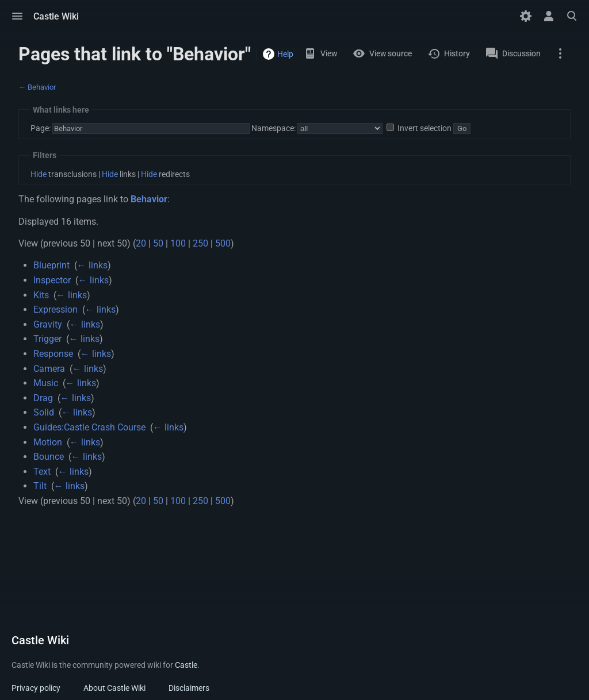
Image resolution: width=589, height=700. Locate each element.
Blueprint (51, 265)
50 (158, 243)
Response (53, 354)
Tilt (40, 486)
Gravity (48, 324)
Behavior (42, 87)
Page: (41, 128)
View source (391, 53)
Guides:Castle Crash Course (89, 427)
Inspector (52, 280)
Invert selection (424, 128)
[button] (17, 16)
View (329, 53)
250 (200, 243)
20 (141, 243)
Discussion (521, 53)
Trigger (47, 339)
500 (223, 243)
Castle (186, 665)
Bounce (49, 457)
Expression (56, 309)
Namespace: (274, 128)
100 (178, 243)
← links (92, 265)
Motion (48, 442)
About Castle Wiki (114, 688)
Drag (43, 398)
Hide (39, 174)
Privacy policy (36, 688)
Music (46, 383)
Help (285, 54)
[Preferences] (526, 16)
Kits (41, 295)
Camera (49, 369)
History (457, 53)
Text (42, 472)
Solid (44, 412)
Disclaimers (189, 688)
